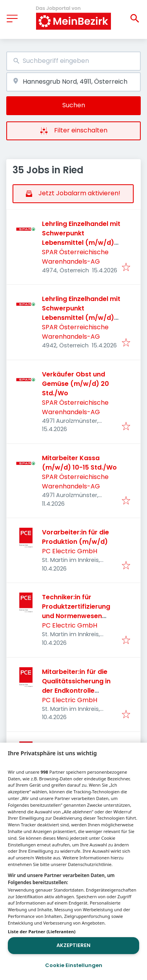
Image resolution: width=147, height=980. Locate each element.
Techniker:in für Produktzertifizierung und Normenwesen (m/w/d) (76, 611)
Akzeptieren (73, 945)
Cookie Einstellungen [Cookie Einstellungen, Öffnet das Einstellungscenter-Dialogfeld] (74, 965)
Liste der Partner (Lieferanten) (42, 931)
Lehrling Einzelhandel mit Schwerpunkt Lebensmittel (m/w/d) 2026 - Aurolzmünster (81, 313)
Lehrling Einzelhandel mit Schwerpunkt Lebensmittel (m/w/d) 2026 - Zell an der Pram (81, 238)
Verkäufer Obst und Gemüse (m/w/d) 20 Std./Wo (75, 384)
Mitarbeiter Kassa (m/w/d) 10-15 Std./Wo (79, 463)
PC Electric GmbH (70, 551)
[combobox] (73, 61)
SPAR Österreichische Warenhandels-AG (75, 257)
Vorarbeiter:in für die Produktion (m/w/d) (75, 537)
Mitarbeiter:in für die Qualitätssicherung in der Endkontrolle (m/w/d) (76, 686)
